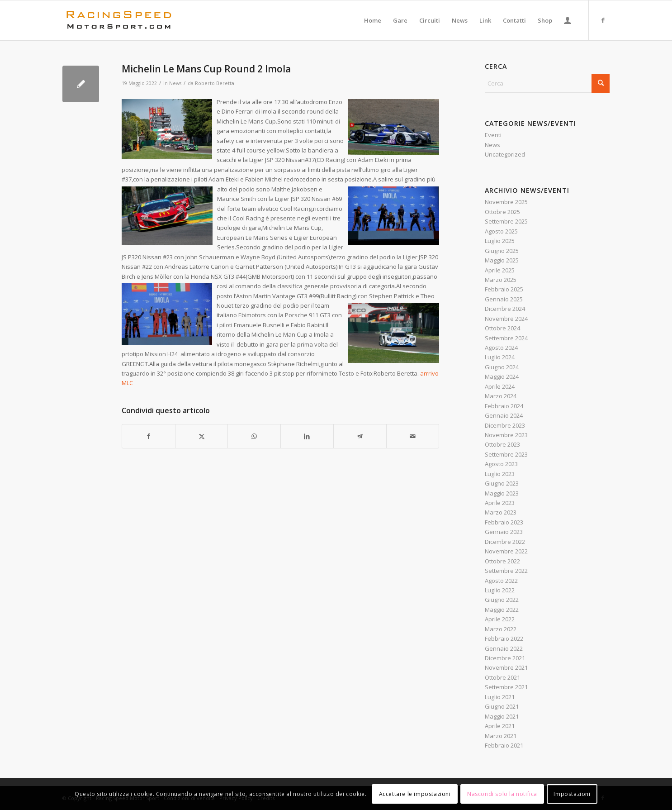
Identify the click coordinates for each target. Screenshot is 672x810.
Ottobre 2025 (502, 212)
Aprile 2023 (500, 503)
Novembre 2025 (506, 202)
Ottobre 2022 (502, 561)
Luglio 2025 (500, 241)
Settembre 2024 (506, 338)
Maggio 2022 (502, 610)
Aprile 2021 (500, 726)
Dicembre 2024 (505, 309)
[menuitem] (373, 20)
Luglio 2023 (500, 474)
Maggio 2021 (502, 716)
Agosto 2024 (501, 348)
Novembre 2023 (506, 435)
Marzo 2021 (501, 736)
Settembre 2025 (506, 221)
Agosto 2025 (501, 231)
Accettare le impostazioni (415, 794)
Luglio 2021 (500, 697)
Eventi (493, 135)
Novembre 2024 (506, 319)
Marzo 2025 (501, 280)
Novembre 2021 (506, 667)
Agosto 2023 (501, 464)
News (175, 83)
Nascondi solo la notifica (502, 794)
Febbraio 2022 (504, 638)
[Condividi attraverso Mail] (413, 436)
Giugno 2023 (502, 483)
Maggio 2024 (502, 376)
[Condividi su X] (202, 436)
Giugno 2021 (502, 706)
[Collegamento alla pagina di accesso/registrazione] (568, 20)
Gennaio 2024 (504, 415)
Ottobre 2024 (502, 328)
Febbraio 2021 (504, 745)
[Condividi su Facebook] (149, 436)
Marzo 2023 (501, 512)
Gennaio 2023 (504, 532)
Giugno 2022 (502, 600)
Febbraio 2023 (504, 522)
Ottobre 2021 (502, 677)
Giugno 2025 (502, 251)
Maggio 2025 (502, 260)
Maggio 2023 (502, 493)
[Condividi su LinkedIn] (307, 436)
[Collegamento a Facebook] (603, 20)
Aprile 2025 (500, 270)
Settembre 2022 (506, 571)
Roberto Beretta (215, 83)
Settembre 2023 (506, 454)
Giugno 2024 (502, 367)
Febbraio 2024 (504, 406)
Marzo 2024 (501, 396)
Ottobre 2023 (502, 444)
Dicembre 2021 (505, 658)
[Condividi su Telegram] (360, 436)
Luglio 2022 (500, 590)
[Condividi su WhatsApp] (254, 436)
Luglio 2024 (500, 357)
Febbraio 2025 (504, 289)
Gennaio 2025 (504, 299)
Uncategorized (505, 154)
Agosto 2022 (501, 581)
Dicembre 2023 (505, 425)
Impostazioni (572, 794)
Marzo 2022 (501, 629)
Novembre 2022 (506, 551)
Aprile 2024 (500, 386)
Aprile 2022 (500, 619)
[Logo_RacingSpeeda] (119, 20)
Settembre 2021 (506, 687)
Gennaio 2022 (504, 648)
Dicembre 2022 (505, 542)
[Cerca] (547, 83)
